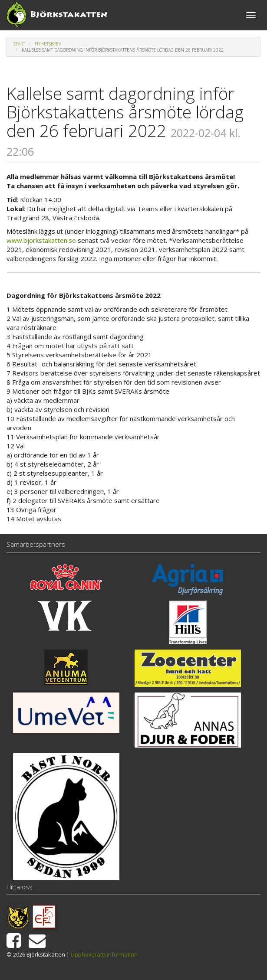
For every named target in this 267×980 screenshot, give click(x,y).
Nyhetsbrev (48, 44)
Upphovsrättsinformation (104, 954)
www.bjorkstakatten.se (41, 240)
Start (19, 44)
